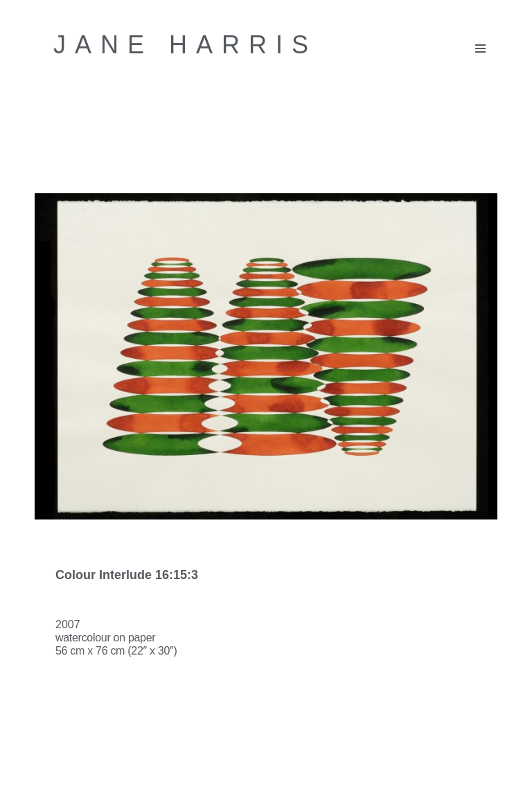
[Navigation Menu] (480, 48)
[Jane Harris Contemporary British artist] (185, 45)
